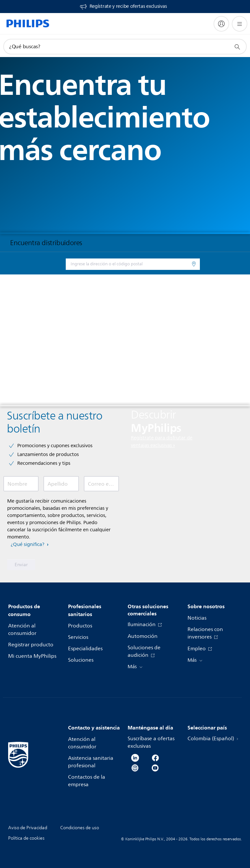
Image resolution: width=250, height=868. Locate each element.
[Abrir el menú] (240, 24)
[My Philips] (221, 24)
